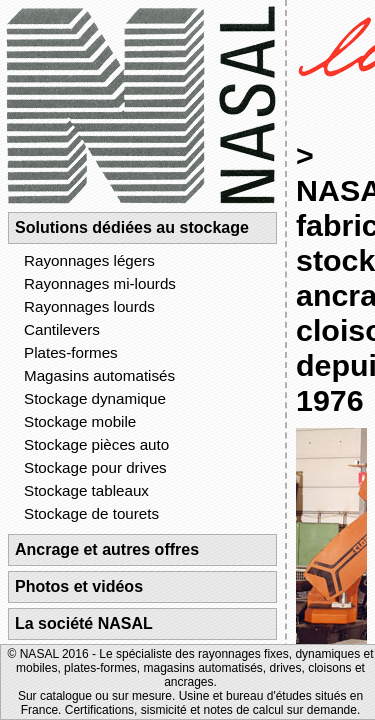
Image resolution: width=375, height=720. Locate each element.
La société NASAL (84, 623)
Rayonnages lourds (89, 306)
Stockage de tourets (91, 513)
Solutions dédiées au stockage (132, 227)
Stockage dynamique (95, 398)
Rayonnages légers (89, 260)
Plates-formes (71, 352)
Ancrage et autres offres (107, 549)
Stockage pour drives (95, 467)
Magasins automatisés (99, 375)
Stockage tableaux (86, 490)
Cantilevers (62, 329)
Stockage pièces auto (96, 444)
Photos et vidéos (79, 586)
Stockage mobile (80, 421)
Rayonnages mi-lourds (100, 283)
